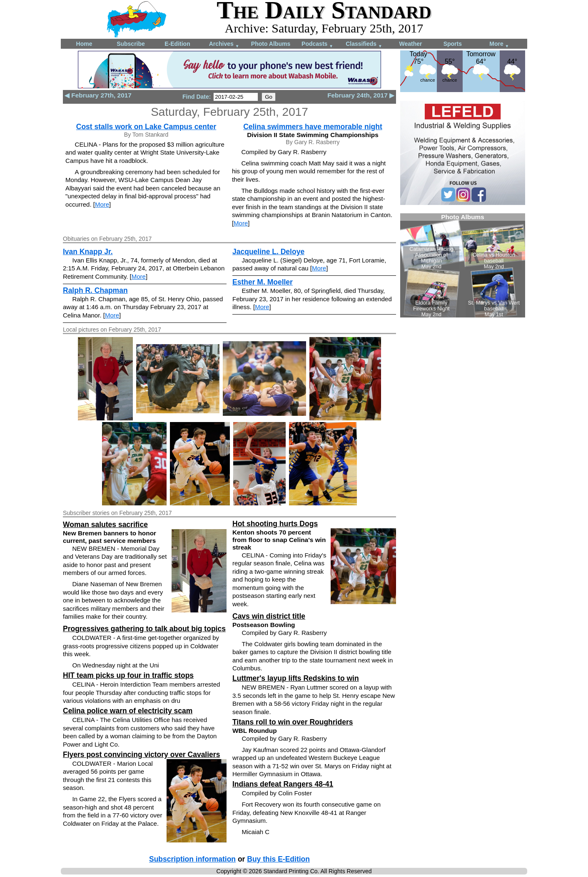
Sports (453, 44)
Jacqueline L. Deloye (268, 252)
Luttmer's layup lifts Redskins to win (296, 678)
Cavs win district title (269, 616)
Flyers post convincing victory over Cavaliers (141, 755)
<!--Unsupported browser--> (463, 265)
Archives (224, 44)
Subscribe (131, 44)
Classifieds (364, 44)
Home (84, 44)
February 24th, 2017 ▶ (361, 95)
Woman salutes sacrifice (105, 525)
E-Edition (177, 44)
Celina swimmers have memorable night (313, 127)
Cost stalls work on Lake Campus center (146, 127)
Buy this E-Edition (278, 859)
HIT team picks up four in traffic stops (128, 675)
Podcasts (317, 44)
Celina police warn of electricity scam (128, 711)
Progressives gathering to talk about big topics (144, 629)
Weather (411, 44)
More (499, 44)
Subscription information (192, 859)
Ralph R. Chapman (95, 290)
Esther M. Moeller (263, 282)
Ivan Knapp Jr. (88, 252)
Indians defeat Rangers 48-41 (283, 784)
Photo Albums (271, 44)
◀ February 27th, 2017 (98, 95)
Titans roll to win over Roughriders (293, 722)
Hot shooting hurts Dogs (275, 524)
